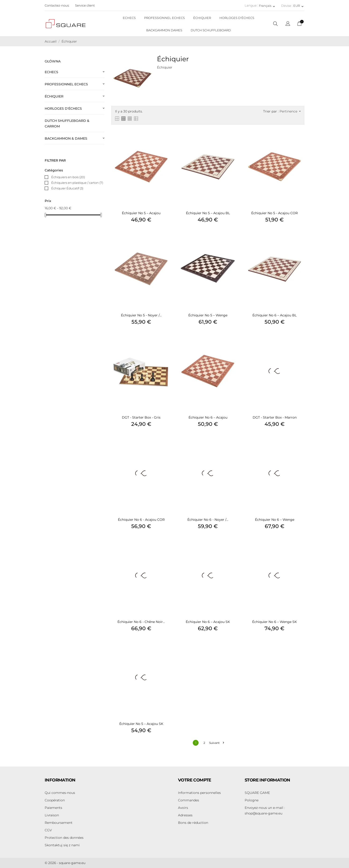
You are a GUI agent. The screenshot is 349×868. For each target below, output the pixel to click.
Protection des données (64, 838)
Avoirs (183, 808)
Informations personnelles (199, 793)
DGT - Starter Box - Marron (275, 417)
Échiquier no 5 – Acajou (141, 213)
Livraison (52, 815)
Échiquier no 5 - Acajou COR (274, 213)
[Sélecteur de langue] (288, 24)
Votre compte (195, 780)
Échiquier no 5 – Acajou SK (141, 724)
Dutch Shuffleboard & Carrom (67, 123)
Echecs (51, 72)
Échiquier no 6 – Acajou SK (208, 622)
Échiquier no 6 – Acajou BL (274, 315)
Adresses (185, 815)
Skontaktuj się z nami (62, 845)
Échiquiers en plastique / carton (77, 183)
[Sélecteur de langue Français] (267, 6)
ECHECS (129, 18)
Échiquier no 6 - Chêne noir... (141, 622)
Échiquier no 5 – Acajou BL (208, 213)
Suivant (216, 743)
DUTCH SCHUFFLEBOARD (211, 30)
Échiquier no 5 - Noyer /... (141, 315)
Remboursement (59, 823)
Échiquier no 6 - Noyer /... (208, 520)
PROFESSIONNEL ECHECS (164, 18)
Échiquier (54, 96)
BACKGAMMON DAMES (164, 30)
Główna (53, 61)
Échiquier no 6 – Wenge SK (274, 622)
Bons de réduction (193, 823)
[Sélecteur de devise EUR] (299, 6)
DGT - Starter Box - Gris (141, 417)
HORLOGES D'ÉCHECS (237, 18)
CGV (48, 830)
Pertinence (290, 111)
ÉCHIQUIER (202, 18)
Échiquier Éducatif (67, 188)
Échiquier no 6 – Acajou (208, 417)
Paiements (53, 808)
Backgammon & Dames (66, 138)
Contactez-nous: (57, 5)
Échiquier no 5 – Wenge (208, 315)
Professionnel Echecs (66, 84)
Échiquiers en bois (68, 177)
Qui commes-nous (60, 793)
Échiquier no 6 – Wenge (275, 520)
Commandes (189, 800)
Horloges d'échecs (63, 108)
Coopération (55, 800)
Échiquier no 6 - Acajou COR (141, 520)
